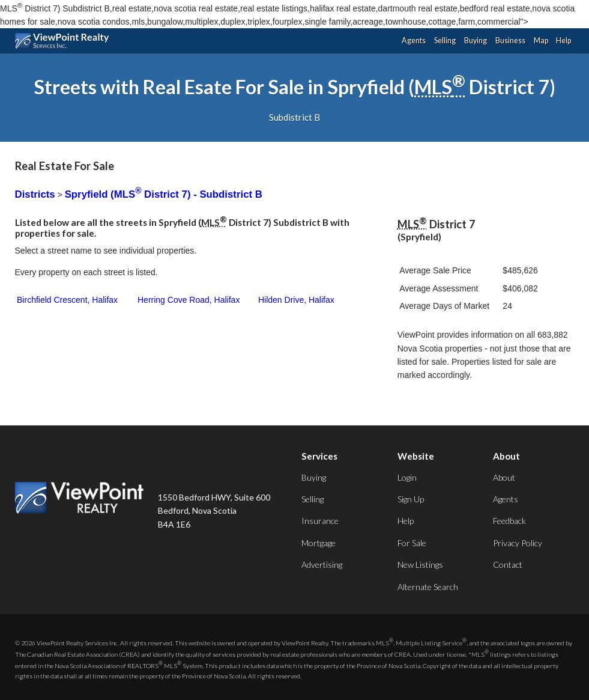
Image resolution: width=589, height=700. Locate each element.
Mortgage (319, 543)
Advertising (322, 565)
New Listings (420, 565)
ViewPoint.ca (65, 41)
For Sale (412, 543)
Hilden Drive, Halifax (296, 300)
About (504, 477)
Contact (508, 565)
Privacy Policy (518, 543)
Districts (35, 194)
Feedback (509, 521)
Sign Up (411, 499)
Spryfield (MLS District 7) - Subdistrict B (164, 194)
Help (563, 41)
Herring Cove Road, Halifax (189, 300)
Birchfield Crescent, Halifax (67, 300)
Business (510, 41)
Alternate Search (428, 587)
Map (541, 41)
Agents (414, 41)
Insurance (320, 521)
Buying (476, 41)
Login (407, 477)
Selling (445, 41)
